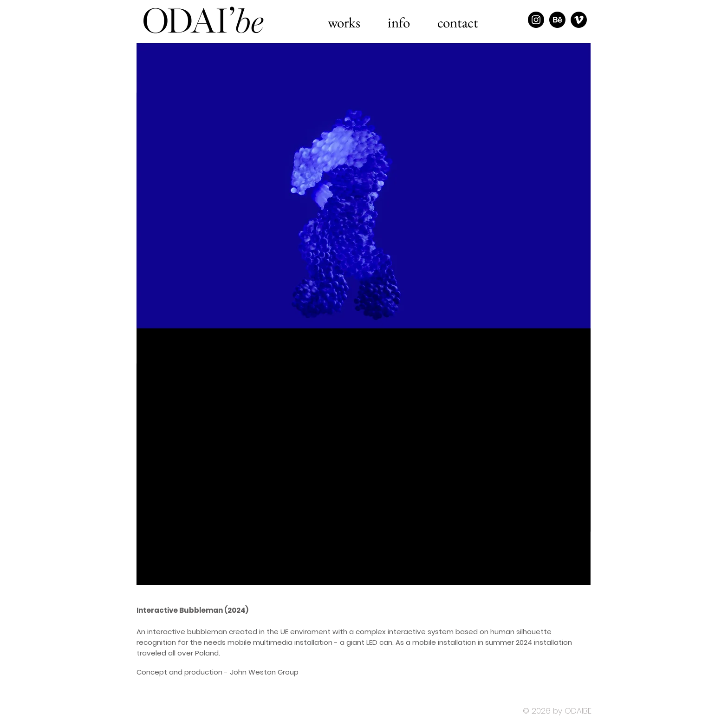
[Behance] (557, 20)
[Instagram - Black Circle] (536, 20)
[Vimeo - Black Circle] (579, 20)
